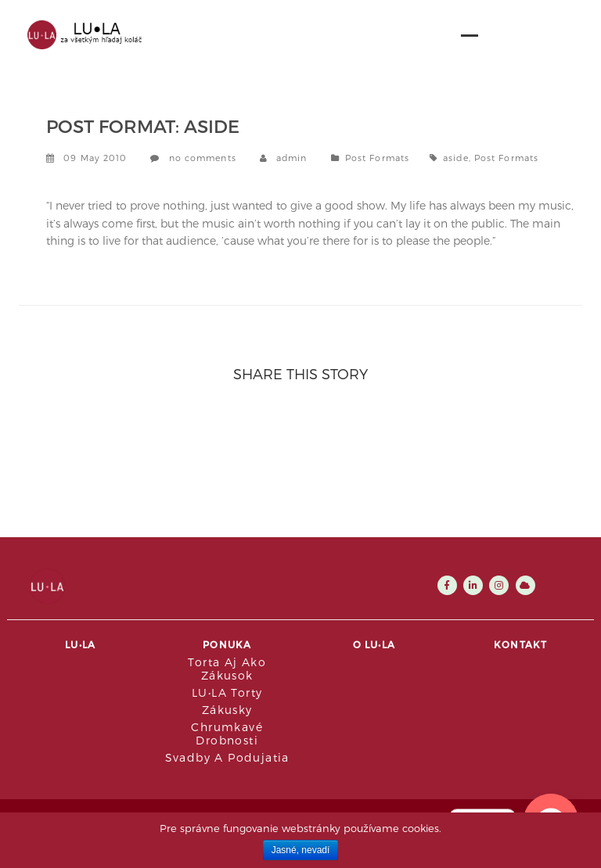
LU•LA (80, 644)
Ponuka (227, 644)
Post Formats (377, 158)
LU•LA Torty (227, 692)
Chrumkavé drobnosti (227, 733)
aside (456, 158)
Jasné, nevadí (301, 850)
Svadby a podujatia (227, 757)
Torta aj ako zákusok (227, 669)
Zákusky (227, 710)
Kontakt (520, 644)
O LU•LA (374, 644)
